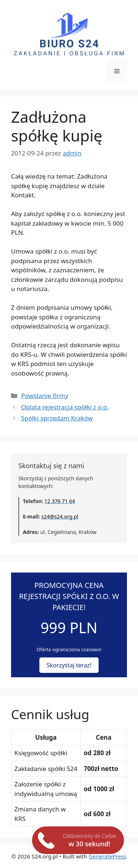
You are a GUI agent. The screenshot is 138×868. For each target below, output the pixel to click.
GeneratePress (108, 856)
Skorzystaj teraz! (69, 665)
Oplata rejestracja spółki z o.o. (65, 407)
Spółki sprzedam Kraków (57, 418)
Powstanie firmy (45, 396)
